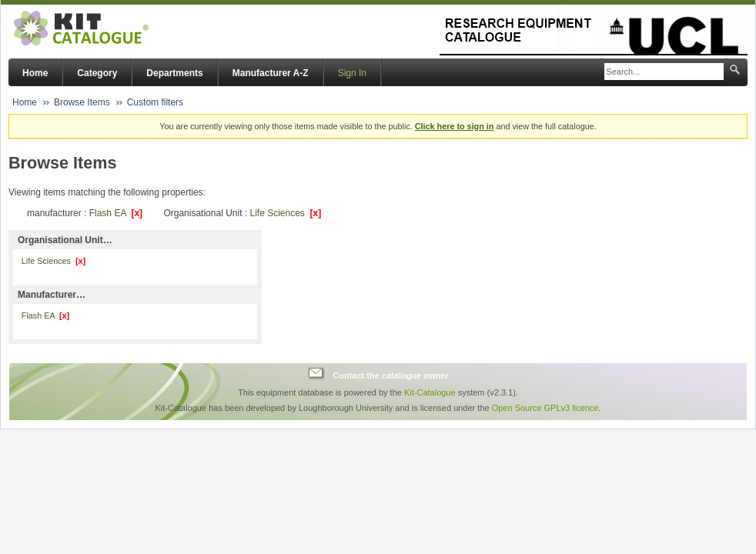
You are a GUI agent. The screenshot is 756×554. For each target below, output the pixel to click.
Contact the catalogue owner (390, 375)
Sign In (352, 73)
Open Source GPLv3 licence (545, 408)
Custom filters (155, 102)
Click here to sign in (455, 126)
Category (97, 73)
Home (35, 73)
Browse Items (82, 102)
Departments (174, 73)
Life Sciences (285, 213)
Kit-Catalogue (430, 392)
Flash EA (116, 213)
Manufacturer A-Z (271, 73)
